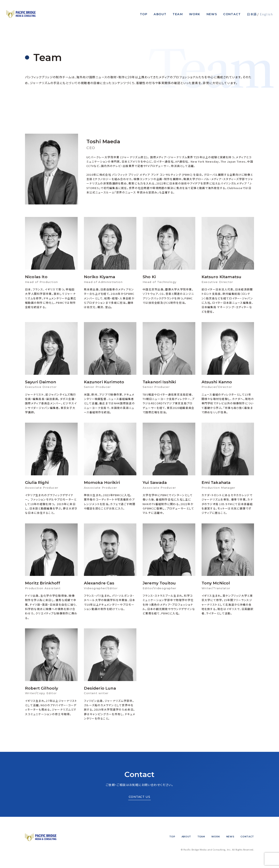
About (160, 14)
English (266, 14)
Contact (232, 14)
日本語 (252, 14)
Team (178, 14)
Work (195, 14)
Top (144, 14)
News (212, 14)
